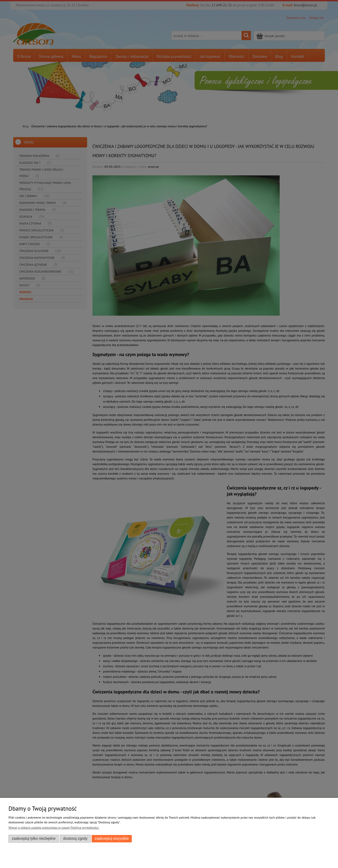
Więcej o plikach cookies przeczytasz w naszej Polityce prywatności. (54, 827)
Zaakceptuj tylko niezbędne (34, 839)
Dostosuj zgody (75, 839)
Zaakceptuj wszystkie (112, 839)
